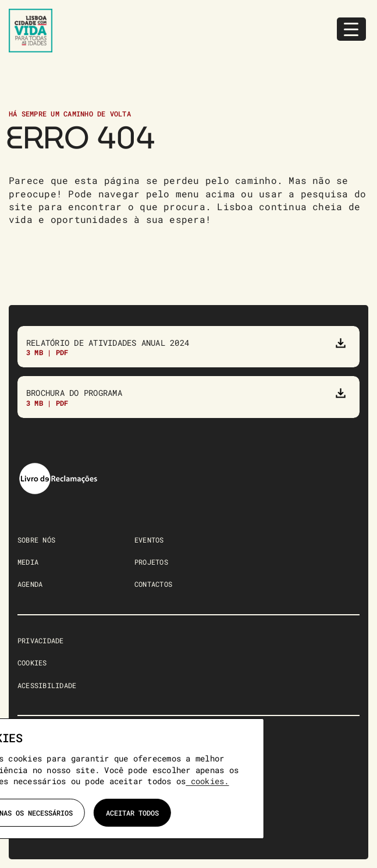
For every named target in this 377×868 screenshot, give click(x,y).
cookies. (207, 781)
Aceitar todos (132, 813)
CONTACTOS (153, 584)
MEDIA (28, 562)
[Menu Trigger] (351, 29)
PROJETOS (151, 562)
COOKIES (32, 662)
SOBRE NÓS (36, 540)
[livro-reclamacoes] (58, 466)
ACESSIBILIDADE (47, 685)
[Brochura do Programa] (188, 397)
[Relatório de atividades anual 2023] (188, 347)
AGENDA (30, 584)
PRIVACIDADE (41, 640)
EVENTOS (149, 540)
